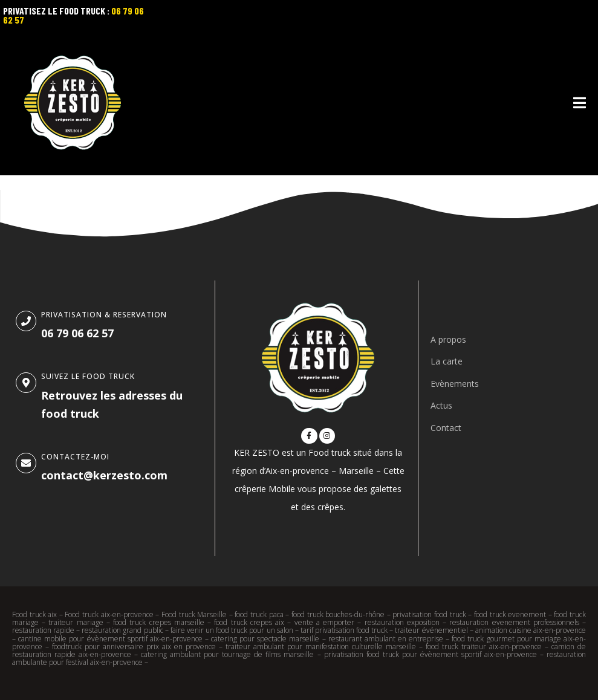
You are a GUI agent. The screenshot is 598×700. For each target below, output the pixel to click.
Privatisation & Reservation (104, 315)
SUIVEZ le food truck (88, 376)
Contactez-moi (75, 457)
